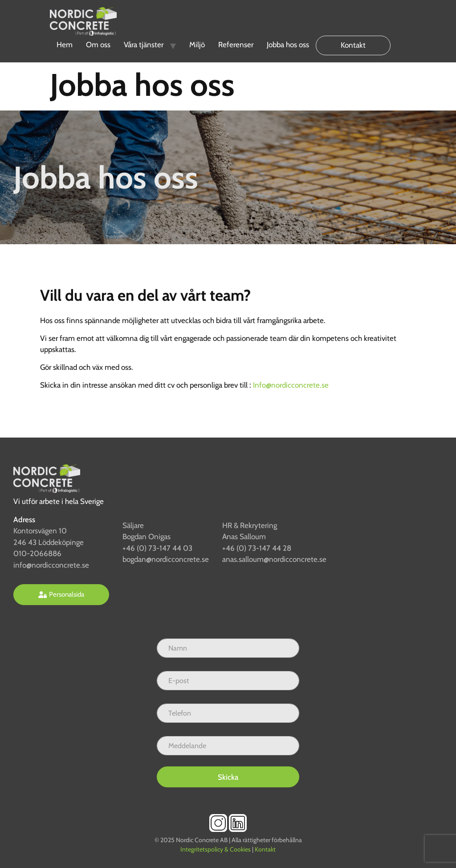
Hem (65, 45)
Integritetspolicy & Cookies (216, 849)
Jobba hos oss (288, 45)
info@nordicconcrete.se (51, 565)
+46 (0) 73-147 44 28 (257, 548)
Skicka (228, 777)
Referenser (236, 45)
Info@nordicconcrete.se (291, 385)
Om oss (98, 45)
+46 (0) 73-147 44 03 (157, 548)
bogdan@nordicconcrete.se (166, 559)
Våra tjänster (144, 45)
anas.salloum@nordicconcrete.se (274, 559)
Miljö (197, 45)
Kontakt (353, 45)
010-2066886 (37, 553)
